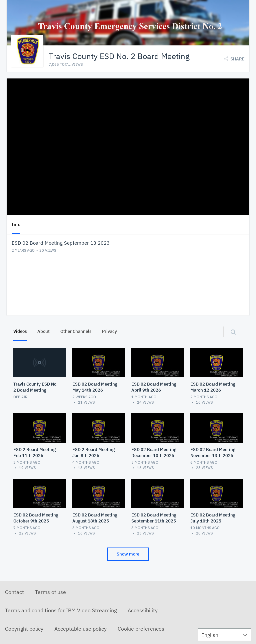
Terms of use (50, 592)
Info (16, 225)
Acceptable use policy (80, 629)
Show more (128, 554)
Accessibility (143, 610)
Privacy (109, 331)
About (43, 331)
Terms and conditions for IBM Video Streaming (61, 610)
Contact (14, 592)
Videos (20, 331)
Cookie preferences (141, 629)
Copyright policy (24, 629)
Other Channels (76, 331)
